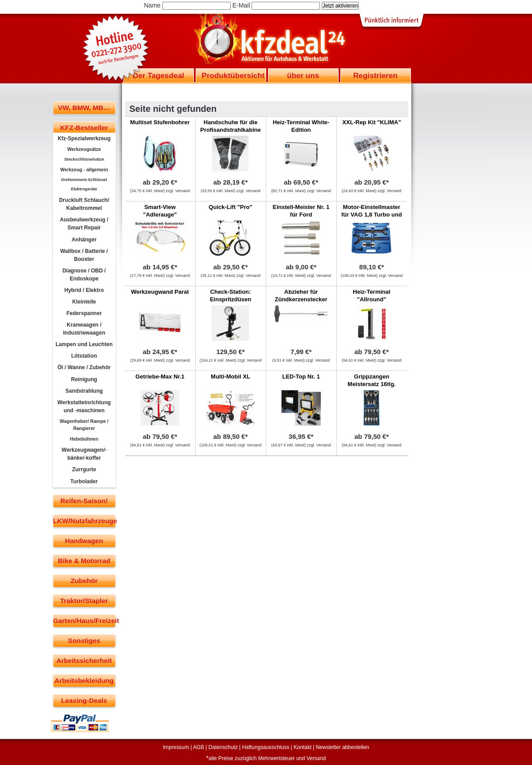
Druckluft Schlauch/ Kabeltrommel (84, 204)
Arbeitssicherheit (84, 661)
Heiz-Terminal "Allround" (371, 296)
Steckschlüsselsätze (84, 159)
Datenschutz (223, 747)
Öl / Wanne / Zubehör (84, 367)
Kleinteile (84, 302)
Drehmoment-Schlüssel (84, 180)
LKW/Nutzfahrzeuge (85, 521)
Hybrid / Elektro (84, 290)
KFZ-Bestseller (84, 128)
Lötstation (84, 356)
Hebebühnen (84, 439)
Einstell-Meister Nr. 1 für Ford (301, 211)
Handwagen (84, 541)
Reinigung (84, 379)
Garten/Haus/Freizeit (85, 621)
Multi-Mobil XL (231, 377)
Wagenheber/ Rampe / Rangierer (84, 425)
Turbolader (84, 481)
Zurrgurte (84, 469)
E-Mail (241, 5)
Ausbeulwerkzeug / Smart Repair (84, 224)
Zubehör (84, 581)
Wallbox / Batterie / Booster (84, 255)
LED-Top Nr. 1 (301, 377)
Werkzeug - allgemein (84, 170)
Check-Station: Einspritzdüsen (231, 296)
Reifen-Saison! (84, 501)
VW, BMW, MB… (84, 108)
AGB (199, 747)
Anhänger (84, 240)
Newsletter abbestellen (343, 747)
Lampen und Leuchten (84, 344)
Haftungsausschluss (266, 747)
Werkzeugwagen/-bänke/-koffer (84, 454)
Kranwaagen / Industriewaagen (84, 329)
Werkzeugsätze (84, 149)
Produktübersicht (233, 75)
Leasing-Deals (84, 700)
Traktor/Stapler (84, 601)
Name (152, 5)
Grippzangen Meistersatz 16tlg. (371, 380)
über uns (303, 75)
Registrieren (375, 75)
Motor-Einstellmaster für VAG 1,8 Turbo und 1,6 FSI (372, 215)
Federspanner (84, 313)
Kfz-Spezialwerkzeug (84, 138)
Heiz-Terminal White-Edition (301, 126)
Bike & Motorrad (84, 561)
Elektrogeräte (84, 189)
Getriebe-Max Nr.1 (160, 377)
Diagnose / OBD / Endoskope (84, 275)
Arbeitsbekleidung (84, 680)
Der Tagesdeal (158, 75)
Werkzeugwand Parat (160, 292)
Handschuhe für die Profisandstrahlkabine (231, 126)
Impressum (176, 747)
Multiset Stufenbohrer (160, 122)
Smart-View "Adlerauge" (160, 211)
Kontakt (303, 747)
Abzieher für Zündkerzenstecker (301, 296)
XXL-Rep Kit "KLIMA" (371, 122)
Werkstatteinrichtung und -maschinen (84, 406)
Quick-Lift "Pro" (230, 207)
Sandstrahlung (84, 391)
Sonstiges (84, 641)
